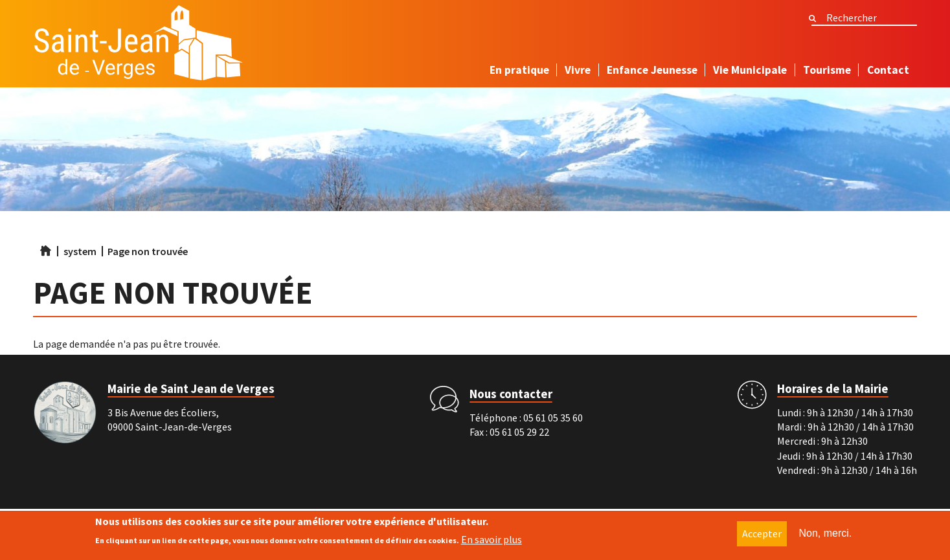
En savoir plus (492, 541)
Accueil (46, 251)
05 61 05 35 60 (553, 418)
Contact (888, 70)
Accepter (762, 535)
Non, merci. (826, 535)
